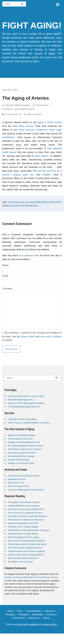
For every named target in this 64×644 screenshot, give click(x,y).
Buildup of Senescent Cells (21, 463)
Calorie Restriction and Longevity (24, 506)
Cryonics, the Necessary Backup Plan (26, 509)
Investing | (11, 614)
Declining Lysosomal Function (22, 453)
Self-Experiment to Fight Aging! (23, 534)
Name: (6, 265)
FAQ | (21, 611)
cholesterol (42, 130)
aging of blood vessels (50, 122)
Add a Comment (34, 114)
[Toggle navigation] (57, 4)
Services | (51, 611)
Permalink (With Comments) (18, 105)
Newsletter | (39, 614)
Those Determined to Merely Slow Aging (27, 544)
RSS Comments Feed (18, 486)
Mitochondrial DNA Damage (21, 456)
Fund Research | (35, 611)
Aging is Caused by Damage (22, 435)
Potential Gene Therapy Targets (23, 527)
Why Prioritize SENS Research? (23, 558)
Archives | (53, 614)
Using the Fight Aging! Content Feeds (26, 490)
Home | (12, 611)
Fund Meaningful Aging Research (24, 407)
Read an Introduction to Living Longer (26, 396)
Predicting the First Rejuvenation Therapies (29, 530)
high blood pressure (24, 130)
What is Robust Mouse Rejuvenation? (26, 555)
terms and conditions (51, 336)
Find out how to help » (27, 61)
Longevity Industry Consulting (22, 419)
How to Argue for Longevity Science (25, 513)
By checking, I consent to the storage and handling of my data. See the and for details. (32, 336)
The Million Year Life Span (20, 562)
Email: (5, 276)
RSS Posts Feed (16, 483)
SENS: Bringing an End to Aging (23, 537)
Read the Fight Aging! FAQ (21, 400)
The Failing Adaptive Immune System (26, 446)
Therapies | (25, 614)
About (48, 618)
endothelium (8, 137)
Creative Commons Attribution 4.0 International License (31, 577)
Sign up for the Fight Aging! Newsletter (26, 403)
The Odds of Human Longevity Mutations (28, 516)
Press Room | (20, 618)
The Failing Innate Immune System (25, 449)
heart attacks (42, 156)
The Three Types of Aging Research (25, 548)
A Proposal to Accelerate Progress (24, 502)
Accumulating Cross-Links (20, 439)
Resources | (36, 618)
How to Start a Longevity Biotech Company (28, 423)
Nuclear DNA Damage (18, 460)
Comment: (8, 289)
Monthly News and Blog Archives (24, 476)
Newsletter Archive (17, 479)
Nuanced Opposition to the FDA (23, 523)
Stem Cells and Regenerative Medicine (27, 541)
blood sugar (56, 130)
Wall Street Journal (23, 126)
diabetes (47, 175)
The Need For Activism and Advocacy (26, 520)
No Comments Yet (14, 114)
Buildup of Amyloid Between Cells (24, 442)
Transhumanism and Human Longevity (26, 551)
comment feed (31, 255)
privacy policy (28, 336)
